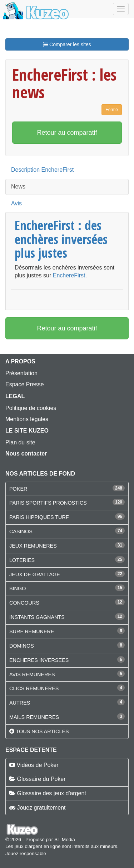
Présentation (21, 373)
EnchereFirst (69, 275)
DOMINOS (22, 646)
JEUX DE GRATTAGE (35, 574)
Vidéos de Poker (37, 765)
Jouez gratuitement (41, 808)
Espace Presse (25, 384)
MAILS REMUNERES (34, 717)
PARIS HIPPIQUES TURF (39, 517)
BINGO (18, 588)
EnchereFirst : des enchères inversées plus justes (61, 239)
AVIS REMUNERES (32, 674)
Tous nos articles (42, 731)
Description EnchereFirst (42, 170)
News (18, 187)
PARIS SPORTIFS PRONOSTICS (48, 503)
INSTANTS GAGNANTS (37, 617)
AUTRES (20, 703)
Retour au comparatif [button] (67, 133)
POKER (18, 489)
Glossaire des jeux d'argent (51, 793)
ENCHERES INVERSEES (39, 660)
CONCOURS (24, 603)
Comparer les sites (67, 44)
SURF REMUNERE (32, 631)
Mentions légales (27, 419)
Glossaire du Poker (41, 779)
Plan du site (20, 442)
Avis (16, 203)
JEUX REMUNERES (33, 546)
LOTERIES (22, 560)
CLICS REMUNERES (34, 688)
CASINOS (21, 531)
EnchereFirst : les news (64, 83)
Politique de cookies (31, 408)
